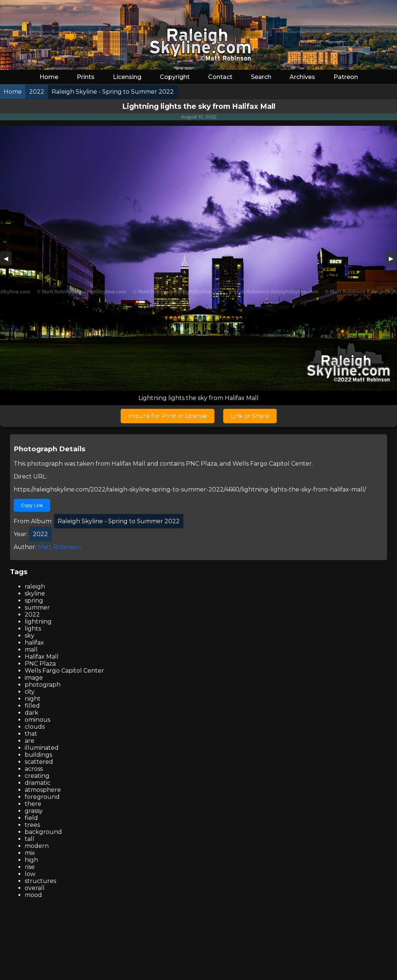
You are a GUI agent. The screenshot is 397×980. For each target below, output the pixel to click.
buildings (38, 755)
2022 (32, 615)
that (31, 734)
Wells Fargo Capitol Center (272, 464)
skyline (35, 593)
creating (37, 776)
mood (33, 895)
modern (37, 846)
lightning (38, 622)
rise (30, 867)
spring (34, 601)
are (30, 741)
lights (33, 629)
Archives (302, 77)
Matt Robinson (59, 547)
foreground (42, 797)
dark (32, 713)
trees (32, 825)
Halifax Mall (128, 464)
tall (30, 839)
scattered (39, 762)
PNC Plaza (201, 464)
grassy (34, 811)
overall (35, 888)
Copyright (175, 77)
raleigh (35, 586)
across (34, 769)
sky (30, 636)
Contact (220, 77)
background (43, 832)
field (31, 818)
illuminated (42, 748)
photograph (43, 685)
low (30, 874)
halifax (34, 643)
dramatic (38, 783)
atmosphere (43, 790)
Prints (86, 77)
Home (49, 77)
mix (30, 853)
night (33, 699)
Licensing (127, 77)
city (30, 692)
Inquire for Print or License (168, 416)
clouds (35, 727)
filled (32, 706)
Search (261, 77)
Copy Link (32, 505)
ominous (37, 720)
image (34, 678)
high (31, 860)
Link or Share (250, 416)
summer (37, 608)
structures (40, 881)
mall (31, 650)
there (33, 804)
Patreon (346, 77)
